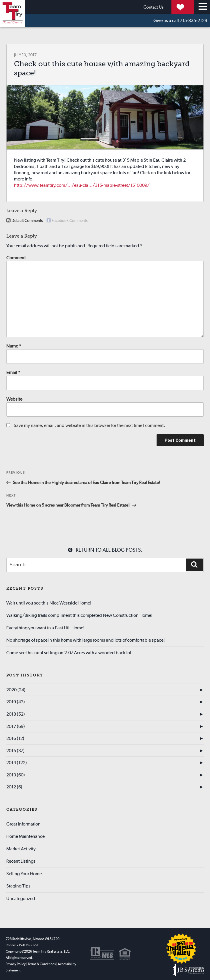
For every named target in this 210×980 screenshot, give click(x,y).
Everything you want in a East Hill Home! (45, 628)
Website (14, 399)
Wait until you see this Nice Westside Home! (49, 603)
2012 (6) (14, 787)
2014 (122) (17, 763)
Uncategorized (21, 898)
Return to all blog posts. (105, 550)
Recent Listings (21, 861)
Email (13, 372)
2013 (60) (16, 775)
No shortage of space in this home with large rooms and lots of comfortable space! (86, 640)
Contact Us (121, 7)
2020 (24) (16, 690)
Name (14, 346)
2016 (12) (15, 738)
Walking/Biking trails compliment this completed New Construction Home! (79, 615)
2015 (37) (15, 751)
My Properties (169, 7)
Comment (16, 258)
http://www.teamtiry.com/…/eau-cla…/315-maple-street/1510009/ (82, 185)
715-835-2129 (180, 20)
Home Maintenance (25, 836)
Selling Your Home (24, 874)
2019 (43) (16, 702)
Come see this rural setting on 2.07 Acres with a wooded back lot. (70, 653)
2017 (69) (16, 726)
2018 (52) (16, 714)
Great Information (23, 824)
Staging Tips (18, 886)
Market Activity (21, 849)
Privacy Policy (16, 964)
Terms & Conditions (42, 964)
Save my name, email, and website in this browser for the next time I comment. (89, 425)
